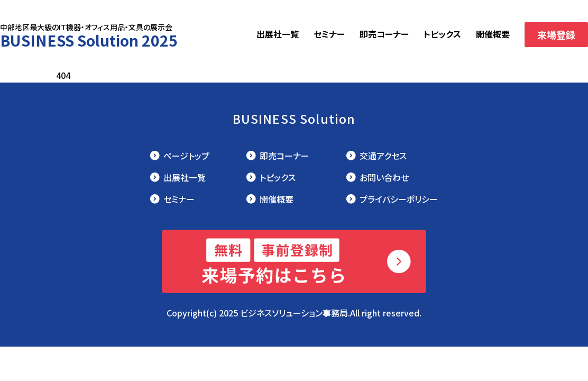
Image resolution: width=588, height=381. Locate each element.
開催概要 (493, 34)
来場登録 (556, 34)
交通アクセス (383, 156)
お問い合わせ (384, 177)
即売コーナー (384, 34)
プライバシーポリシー (399, 199)
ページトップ (186, 156)
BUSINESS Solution (294, 119)
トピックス (442, 34)
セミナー (329, 34)
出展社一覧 (278, 34)
